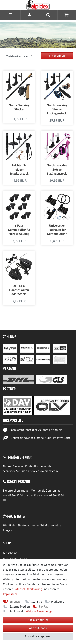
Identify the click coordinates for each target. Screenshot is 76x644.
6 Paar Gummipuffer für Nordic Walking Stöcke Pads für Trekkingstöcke (19, 230)
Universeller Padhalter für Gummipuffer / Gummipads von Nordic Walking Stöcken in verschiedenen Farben (57, 230)
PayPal (43, 606)
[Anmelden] (30, 15)
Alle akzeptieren (38, 620)
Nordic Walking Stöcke (19, 107)
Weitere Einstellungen (40, 611)
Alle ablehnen (38, 628)
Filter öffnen (57, 56)
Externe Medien (20, 606)
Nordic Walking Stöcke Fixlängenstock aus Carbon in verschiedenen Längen (57, 170)
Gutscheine (10, 553)
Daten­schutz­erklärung (28, 589)
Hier (6, 525)
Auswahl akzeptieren (38, 636)
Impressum (10, 594)
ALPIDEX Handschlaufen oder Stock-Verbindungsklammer (19, 290)
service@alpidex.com (44, 471)
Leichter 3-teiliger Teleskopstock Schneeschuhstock (19, 170)
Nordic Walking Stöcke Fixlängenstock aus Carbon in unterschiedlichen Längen (57, 109)
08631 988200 (19, 481)
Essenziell (16, 602)
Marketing (58, 602)
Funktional (16, 611)
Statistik (37, 602)
